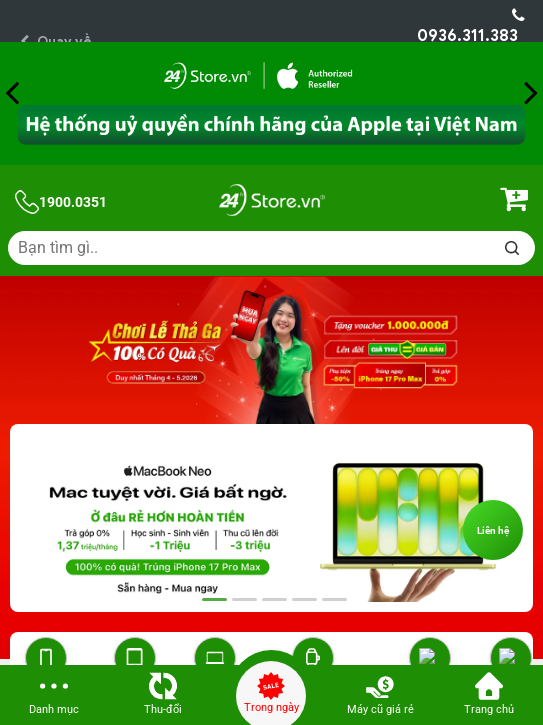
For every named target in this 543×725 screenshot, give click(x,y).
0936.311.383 (471, 26)
